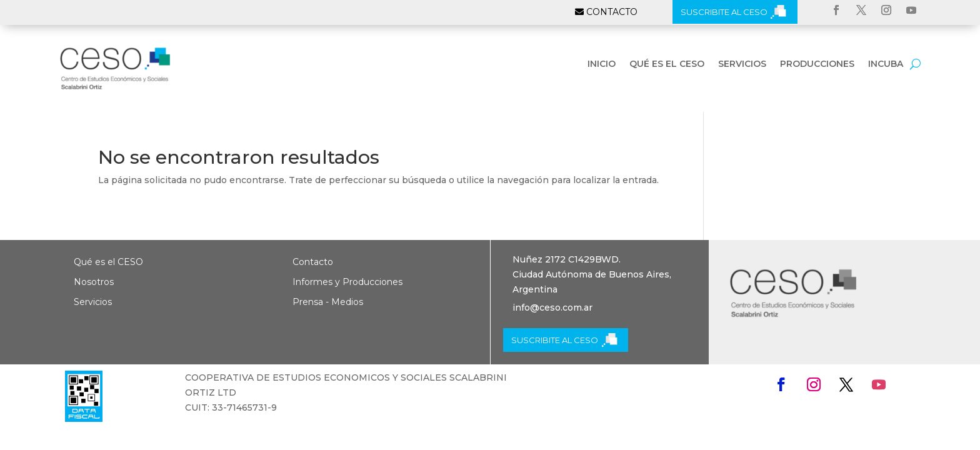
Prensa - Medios (328, 302)
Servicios (742, 64)
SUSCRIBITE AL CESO (724, 12)
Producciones (817, 64)
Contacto (313, 262)
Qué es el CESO (667, 64)
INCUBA (886, 64)
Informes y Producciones (347, 282)
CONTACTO (612, 12)
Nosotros (94, 282)
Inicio (602, 64)
